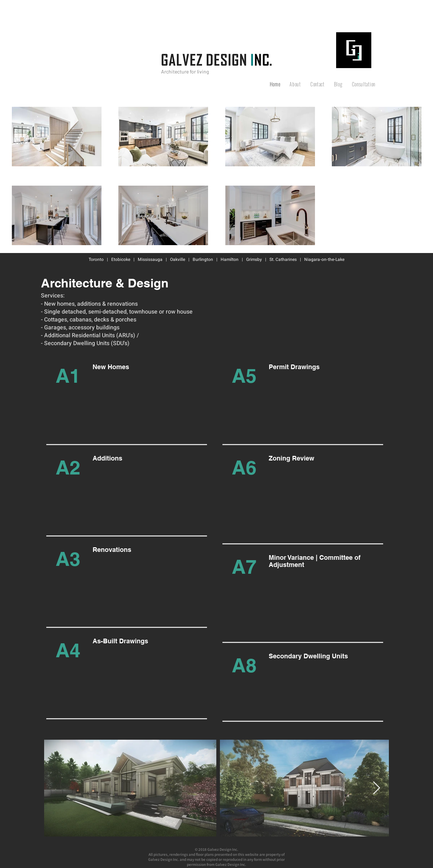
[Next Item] (376, 788)
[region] (124, 403)
